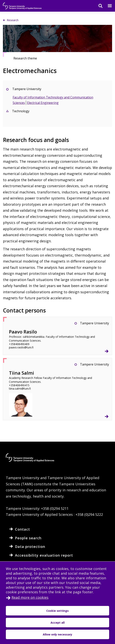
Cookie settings (57, 611)
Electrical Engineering (43, 103)
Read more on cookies (30, 597)
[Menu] (107, 6)
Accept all (58, 623)
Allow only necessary (57, 634)
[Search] (98, 6)
